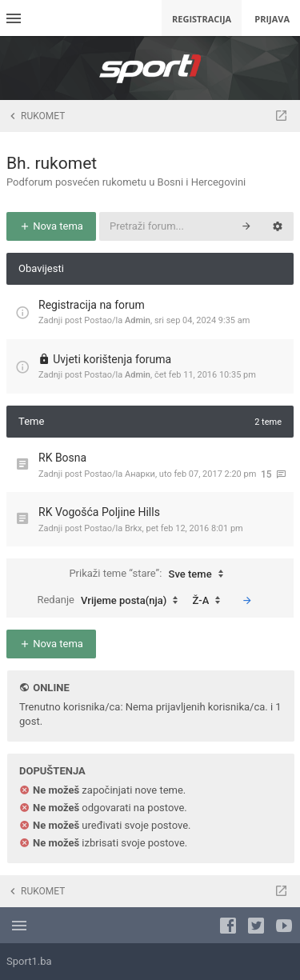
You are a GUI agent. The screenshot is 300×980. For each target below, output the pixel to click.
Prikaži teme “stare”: (150, 574)
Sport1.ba (29, 961)
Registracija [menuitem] (202, 19)
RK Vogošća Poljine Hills (99, 512)
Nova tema (51, 226)
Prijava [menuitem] (272, 19)
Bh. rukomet (52, 163)
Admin (138, 320)
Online (51, 688)
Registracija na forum (92, 305)
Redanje (111, 601)
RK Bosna (62, 458)
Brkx (134, 528)
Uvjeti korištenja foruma (112, 359)
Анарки (140, 474)
